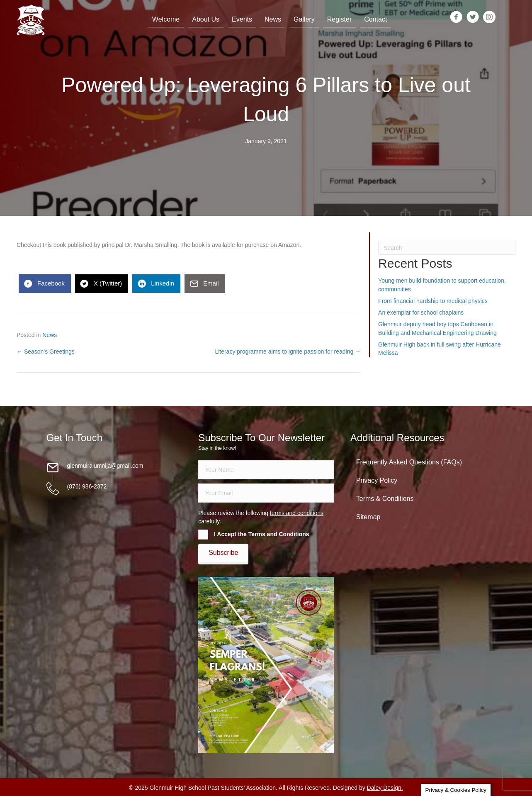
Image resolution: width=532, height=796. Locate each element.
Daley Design (384, 788)
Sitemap (368, 517)
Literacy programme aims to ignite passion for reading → (288, 352)
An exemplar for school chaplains (421, 313)
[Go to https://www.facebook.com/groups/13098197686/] (456, 18)
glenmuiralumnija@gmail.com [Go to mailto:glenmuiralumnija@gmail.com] (105, 466)
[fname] (266, 470)
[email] (266, 493)
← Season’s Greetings (46, 352)
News (50, 335)
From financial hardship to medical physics (433, 301)
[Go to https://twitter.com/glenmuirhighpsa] (473, 18)
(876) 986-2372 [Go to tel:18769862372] (87, 486)
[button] (223, 553)
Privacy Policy (377, 480)
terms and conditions (297, 513)
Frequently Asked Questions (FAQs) (409, 462)
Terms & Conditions (385, 499)
